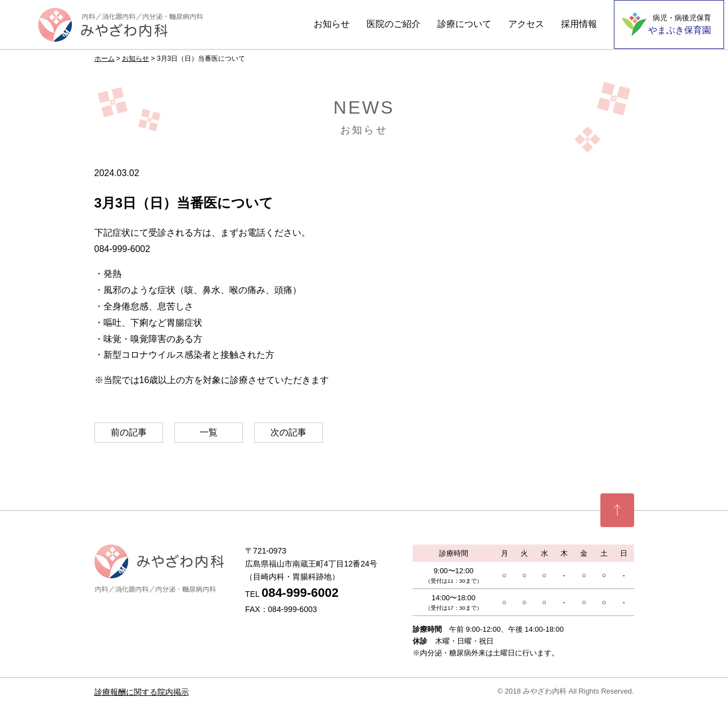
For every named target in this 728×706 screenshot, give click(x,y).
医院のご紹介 (394, 24)
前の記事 (129, 432)
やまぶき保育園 (680, 24)
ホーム (105, 59)
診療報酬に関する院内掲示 (142, 692)
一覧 (209, 432)
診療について (464, 24)
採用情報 (579, 24)
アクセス (526, 24)
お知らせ (332, 24)
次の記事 (288, 432)
